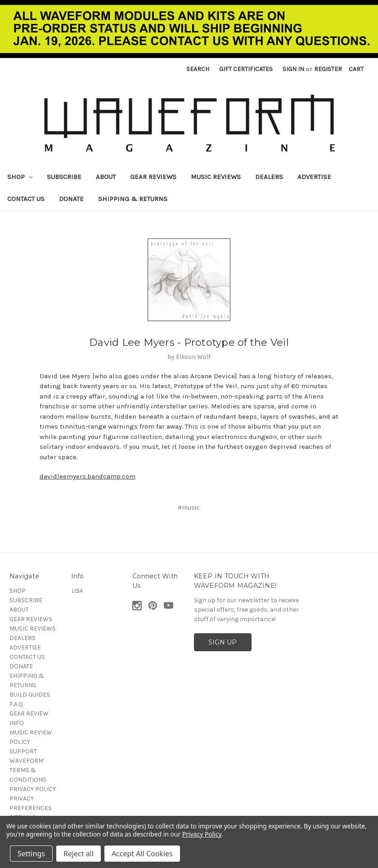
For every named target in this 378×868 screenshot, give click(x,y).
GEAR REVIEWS (153, 177)
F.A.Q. (17, 704)
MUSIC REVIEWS (216, 177)
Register (328, 69)
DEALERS (269, 177)
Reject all (79, 854)
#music (189, 508)
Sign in (293, 69)
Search (198, 69)
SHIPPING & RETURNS (133, 199)
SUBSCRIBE (64, 177)
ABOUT (106, 177)
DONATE (71, 199)
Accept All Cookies (142, 854)
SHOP (20, 177)
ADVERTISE (314, 177)
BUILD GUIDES (30, 695)
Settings (31, 854)
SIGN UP (223, 642)
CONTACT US (26, 199)
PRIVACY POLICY (33, 789)
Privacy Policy (202, 834)
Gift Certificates (246, 69)
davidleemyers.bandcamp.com (88, 476)
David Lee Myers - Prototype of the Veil (189, 342)
